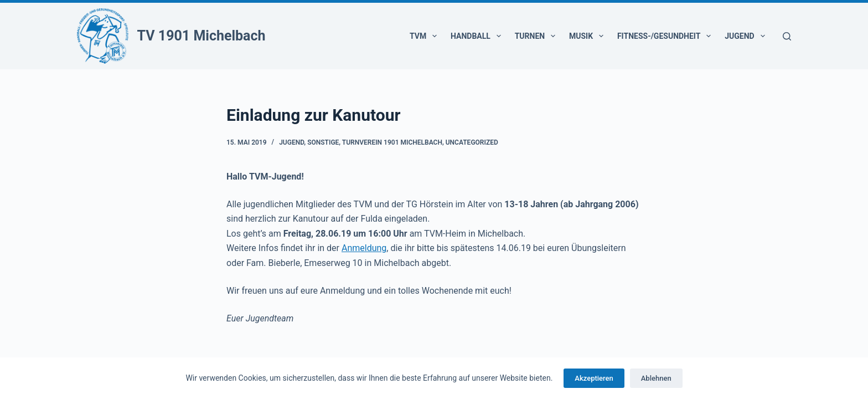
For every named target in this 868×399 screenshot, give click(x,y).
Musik (588, 36)
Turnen (537, 36)
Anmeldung (364, 248)
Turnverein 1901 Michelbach (392, 142)
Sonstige (323, 142)
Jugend (747, 36)
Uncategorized (472, 142)
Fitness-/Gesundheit (666, 36)
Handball (478, 36)
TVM (425, 36)
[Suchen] (787, 36)
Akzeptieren (594, 378)
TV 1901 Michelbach (201, 36)
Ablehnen (656, 378)
